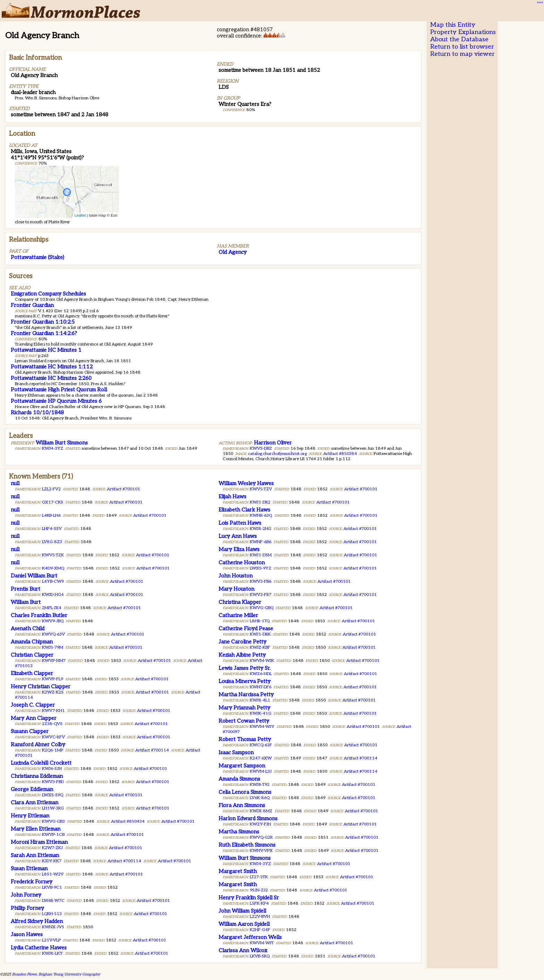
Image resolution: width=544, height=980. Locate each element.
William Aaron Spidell (244, 924)
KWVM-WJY (262, 727)
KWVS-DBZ (261, 449)
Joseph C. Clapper (33, 705)
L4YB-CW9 (53, 582)
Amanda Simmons (239, 779)
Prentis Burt (25, 589)
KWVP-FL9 (53, 679)
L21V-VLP (51, 940)
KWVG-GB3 (53, 821)
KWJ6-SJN (52, 769)
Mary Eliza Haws (239, 549)
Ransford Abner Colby (38, 745)
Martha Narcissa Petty (246, 695)
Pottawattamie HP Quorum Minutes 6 (56, 401)
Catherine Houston (242, 563)
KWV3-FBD (53, 782)
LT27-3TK (259, 877)
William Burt (26, 602)
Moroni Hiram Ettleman (39, 842)
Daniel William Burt (34, 576)
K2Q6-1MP (53, 750)
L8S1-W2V (53, 874)
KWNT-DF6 (261, 687)
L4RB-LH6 (51, 516)
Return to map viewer (462, 54)
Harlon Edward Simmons (248, 819)
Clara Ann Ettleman (35, 803)
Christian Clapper (32, 655)
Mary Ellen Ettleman (36, 829)
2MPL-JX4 (52, 608)
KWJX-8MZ (261, 811)
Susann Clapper (30, 731)
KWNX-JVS (53, 927)
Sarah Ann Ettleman (35, 855)
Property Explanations (463, 32)
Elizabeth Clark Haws (244, 510)
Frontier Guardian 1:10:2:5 (43, 322)
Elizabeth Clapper (32, 673)
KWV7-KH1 (53, 711)
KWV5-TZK (53, 555)
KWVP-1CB (53, 835)
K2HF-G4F (260, 930)
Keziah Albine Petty (242, 655)
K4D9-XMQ (53, 568)
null (15, 483)
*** (539, 4)
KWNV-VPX (261, 851)
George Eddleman (32, 789)
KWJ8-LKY (52, 953)
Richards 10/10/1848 (37, 413)
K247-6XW (261, 758)
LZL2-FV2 (51, 489)
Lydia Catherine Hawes (39, 948)
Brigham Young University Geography (69, 974)
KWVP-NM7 (54, 661)
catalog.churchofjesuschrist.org (277, 454)
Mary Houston (236, 589)
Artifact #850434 (128, 821)
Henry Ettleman (30, 816)
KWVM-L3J (261, 771)
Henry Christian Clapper (41, 687)
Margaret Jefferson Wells (250, 937)
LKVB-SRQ (260, 956)
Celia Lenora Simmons (245, 792)
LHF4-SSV (52, 529)
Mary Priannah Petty (244, 708)
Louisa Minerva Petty (245, 681)
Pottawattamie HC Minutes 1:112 (52, 367)
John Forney (26, 895)
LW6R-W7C (53, 901)
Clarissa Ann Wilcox (243, 950)
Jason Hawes (27, 935)
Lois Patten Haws (240, 523)
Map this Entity (453, 25)
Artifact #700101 (124, 489)
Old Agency (233, 252)
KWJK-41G (261, 713)
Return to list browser (462, 47)
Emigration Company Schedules (48, 294)
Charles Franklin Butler (39, 615)
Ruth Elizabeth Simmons (247, 845)
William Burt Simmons (62, 443)
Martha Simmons (239, 832)
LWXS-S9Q (53, 795)
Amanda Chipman (32, 642)
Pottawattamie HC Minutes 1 (46, 350)
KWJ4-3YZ (53, 449)
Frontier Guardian (32, 305)
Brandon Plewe (24, 974)
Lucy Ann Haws (238, 536)
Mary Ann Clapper (34, 718)
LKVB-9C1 (52, 887)
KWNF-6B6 (261, 542)
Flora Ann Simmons (242, 805)
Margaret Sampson (242, 766)
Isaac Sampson (236, 753)
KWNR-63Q (261, 516)
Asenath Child (28, 629)
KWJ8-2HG (261, 529)
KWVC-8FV (53, 737)
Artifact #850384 (340, 454)
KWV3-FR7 (261, 595)
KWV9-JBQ (53, 621)
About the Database (459, 39)
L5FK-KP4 (259, 903)
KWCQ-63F (261, 745)
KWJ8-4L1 (260, 700)
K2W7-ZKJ (52, 848)
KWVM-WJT (262, 943)
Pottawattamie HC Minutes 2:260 (51, 378)
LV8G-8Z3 (52, 542)
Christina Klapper (240, 602)
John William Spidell (242, 911)
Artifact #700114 (152, 750)
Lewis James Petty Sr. (245, 668)
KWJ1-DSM (261, 555)
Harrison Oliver (273, 443)
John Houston (236, 576)
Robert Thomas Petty (245, 739)
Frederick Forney (32, 882)
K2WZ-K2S (53, 692)
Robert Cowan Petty (244, 721)
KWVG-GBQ (262, 608)
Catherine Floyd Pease (246, 629)
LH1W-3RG (53, 808)
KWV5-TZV (261, 489)
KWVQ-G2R (261, 837)
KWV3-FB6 (261, 582)
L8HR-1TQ (260, 621)
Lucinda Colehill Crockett (41, 763)
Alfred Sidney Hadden (37, 921)
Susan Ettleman (29, 869)
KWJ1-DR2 (260, 502)
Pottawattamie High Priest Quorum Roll (59, 390)
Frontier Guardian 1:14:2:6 (43, 333)
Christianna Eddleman (37, 776)
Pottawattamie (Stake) (37, 257)
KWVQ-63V (53, 634)
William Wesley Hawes (246, 483)
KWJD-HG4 (53, 595)
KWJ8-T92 (260, 785)
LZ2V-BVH (260, 917)
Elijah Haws (232, 497)
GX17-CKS (53, 502)
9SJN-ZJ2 (259, 890)
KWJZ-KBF (260, 647)
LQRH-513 (52, 914)
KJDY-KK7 (52, 861)
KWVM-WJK (262, 661)
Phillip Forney (27, 908)
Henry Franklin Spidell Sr (249, 898)
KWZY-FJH (260, 824)
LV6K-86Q (260, 798)
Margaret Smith (238, 871)
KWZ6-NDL (261, 674)
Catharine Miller (238, 615)
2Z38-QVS (52, 724)
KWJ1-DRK (260, 634)
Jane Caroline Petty (243, 642)
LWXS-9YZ (261, 568)
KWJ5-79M (53, 647)
